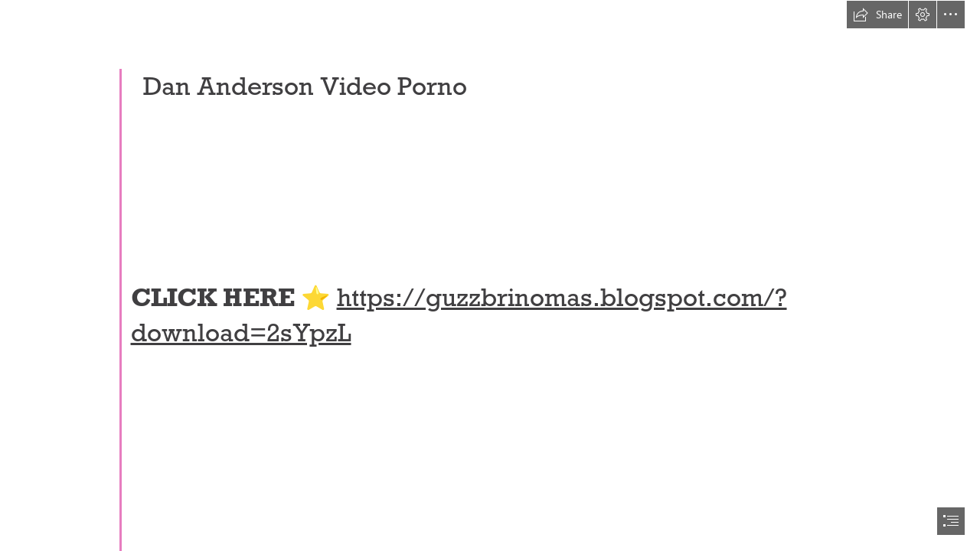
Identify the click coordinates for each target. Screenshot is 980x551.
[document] (490, 275)
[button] (877, 15)
